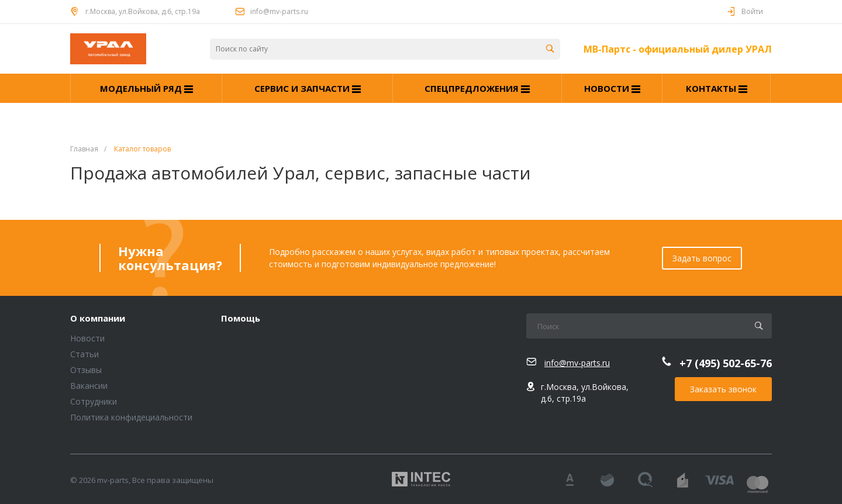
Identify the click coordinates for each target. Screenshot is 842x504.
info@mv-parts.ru (279, 11)
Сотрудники (94, 401)
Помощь (241, 319)
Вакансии (89, 386)
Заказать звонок (723, 389)
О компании (98, 319)
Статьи (84, 354)
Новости (87, 338)
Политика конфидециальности (131, 417)
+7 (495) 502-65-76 (726, 363)
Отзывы (86, 370)
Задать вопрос (702, 258)
